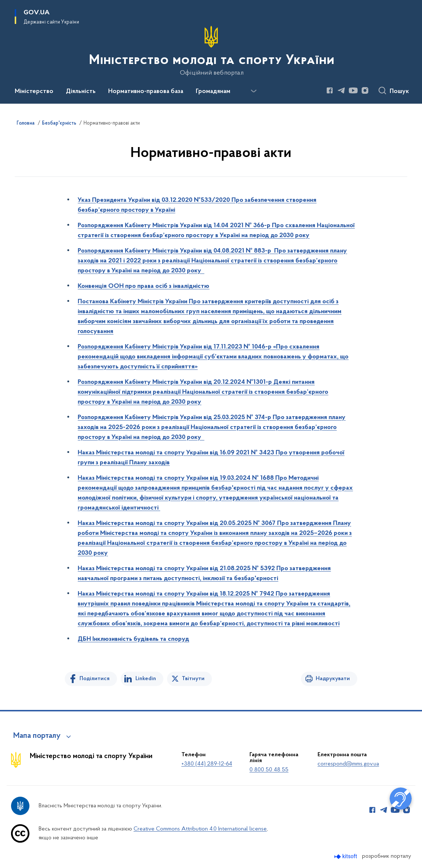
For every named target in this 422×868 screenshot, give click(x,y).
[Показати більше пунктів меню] (253, 91)
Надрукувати (333, 679)
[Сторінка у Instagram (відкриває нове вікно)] (365, 90)
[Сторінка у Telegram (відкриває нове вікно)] (341, 90)
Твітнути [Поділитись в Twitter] (193, 679)
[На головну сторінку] (211, 51)
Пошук (399, 92)
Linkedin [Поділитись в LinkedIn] (146, 679)
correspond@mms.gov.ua (348, 764)
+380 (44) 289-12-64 (207, 764)
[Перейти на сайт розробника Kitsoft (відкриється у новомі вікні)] (346, 856)
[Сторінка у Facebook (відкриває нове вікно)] (330, 90)
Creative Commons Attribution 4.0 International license (200, 829)
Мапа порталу (37, 736)
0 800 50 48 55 (269, 770)
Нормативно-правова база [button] (146, 92)
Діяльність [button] (81, 92)
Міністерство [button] (34, 92)
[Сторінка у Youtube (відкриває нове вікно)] (353, 90)
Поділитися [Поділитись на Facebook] (95, 679)
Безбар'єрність (59, 124)
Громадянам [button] (213, 92)
